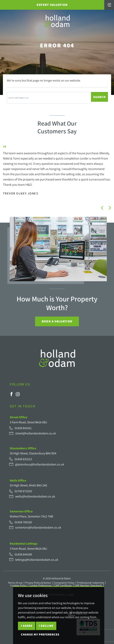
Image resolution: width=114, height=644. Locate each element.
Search (99, 97)
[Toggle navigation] (109, 4)
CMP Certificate (63, 585)
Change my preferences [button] (40, 634)
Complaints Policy (64, 583)
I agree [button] (27, 626)
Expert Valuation (52, 5)
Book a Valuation (57, 321)
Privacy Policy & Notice (38, 583)
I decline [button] (46, 626)
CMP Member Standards (88, 585)
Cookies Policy (18, 585)
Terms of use (15, 583)
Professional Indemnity (91, 583)
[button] (102, 208)
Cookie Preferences (41, 585)
